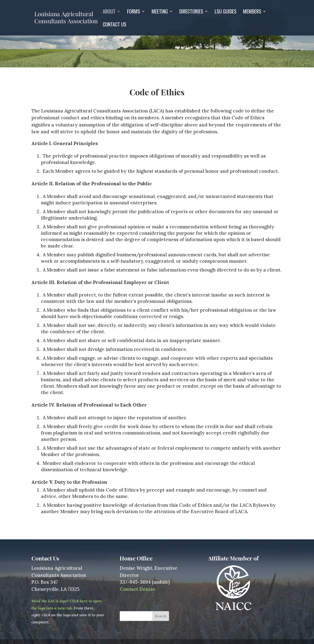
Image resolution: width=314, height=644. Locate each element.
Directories (191, 12)
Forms (134, 12)
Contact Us (115, 25)
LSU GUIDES (226, 12)
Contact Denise (138, 589)
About (109, 12)
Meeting (160, 12)
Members (252, 12)
